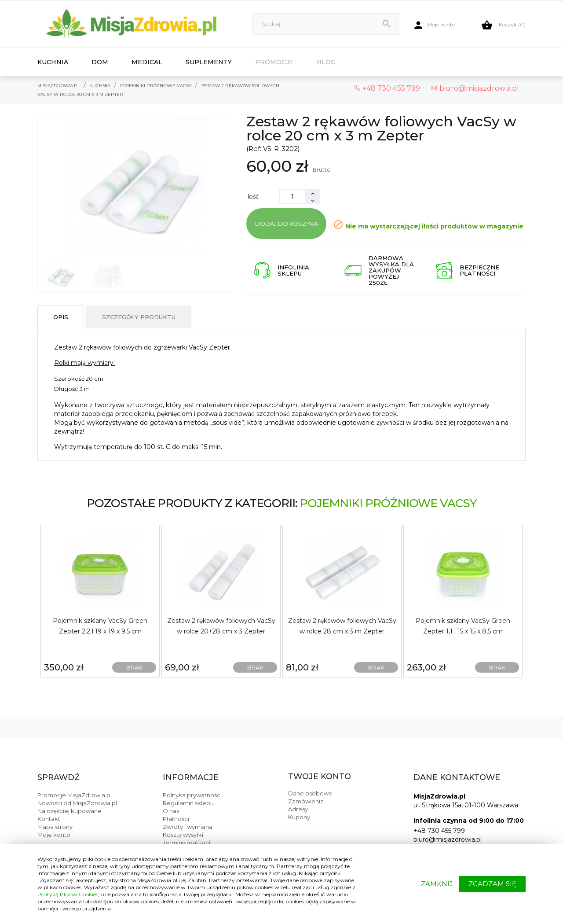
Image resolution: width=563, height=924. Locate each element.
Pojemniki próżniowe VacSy (388, 503)
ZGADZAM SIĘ (492, 884)
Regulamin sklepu (188, 803)
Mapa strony (55, 827)
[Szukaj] (325, 24)
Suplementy (209, 62)
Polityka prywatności (192, 795)
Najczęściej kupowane (69, 811)
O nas (171, 811)
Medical (147, 62)
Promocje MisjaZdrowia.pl (75, 795)
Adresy (298, 809)
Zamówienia (306, 801)
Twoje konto (320, 777)
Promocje (274, 62)
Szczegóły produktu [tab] (139, 317)
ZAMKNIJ (437, 884)
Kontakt (49, 819)
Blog (326, 62)
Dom (100, 62)
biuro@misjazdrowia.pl (475, 88)
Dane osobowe (310, 793)
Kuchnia (53, 62)
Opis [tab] (61, 317)
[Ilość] (292, 196)
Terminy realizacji (187, 843)
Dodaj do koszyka (287, 224)
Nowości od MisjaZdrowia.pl (77, 803)
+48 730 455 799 (439, 831)
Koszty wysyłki (183, 835)
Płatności (176, 819)
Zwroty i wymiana (188, 827)
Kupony (299, 817)
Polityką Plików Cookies (68, 894)
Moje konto (54, 835)
